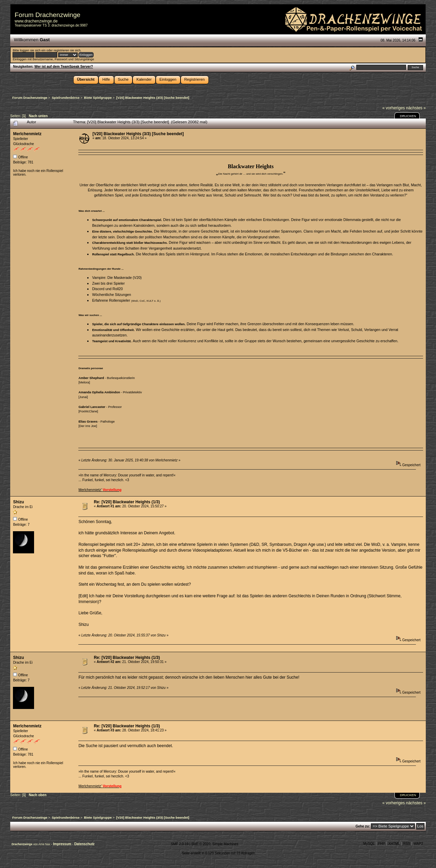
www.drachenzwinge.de (36, 21)
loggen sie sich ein (33, 50)
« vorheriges (394, 108)
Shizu (18, 502)
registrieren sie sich (67, 50)
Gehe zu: (363, 826)
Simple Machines (225, 844)
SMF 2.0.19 (180, 844)
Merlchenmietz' (100, 490)
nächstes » (416, 108)
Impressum (63, 844)
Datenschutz (84, 844)
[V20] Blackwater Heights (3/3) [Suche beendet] (138, 134)
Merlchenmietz (27, 134)
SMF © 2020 (201, 844)
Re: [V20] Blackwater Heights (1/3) (127, 502)
